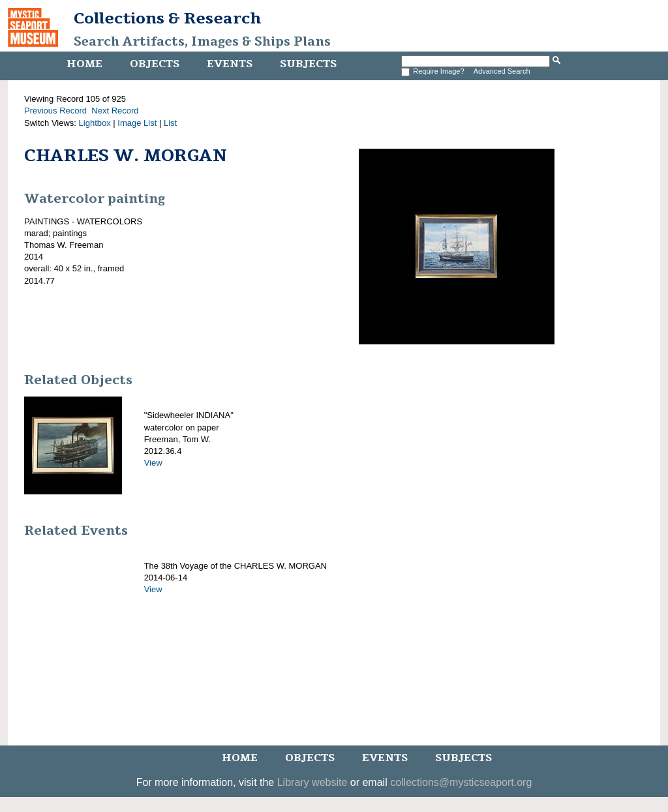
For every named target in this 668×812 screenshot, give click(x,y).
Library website (312, 782)
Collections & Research (167, 18)
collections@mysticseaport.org (461, 782)
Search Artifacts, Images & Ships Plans (202, 42)
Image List (137, 123)
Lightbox (95, 123)
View (153, 463)
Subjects (308, 64)
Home (84, 64)
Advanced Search (502, 71)
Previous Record (55, 111)
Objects (155, 64)
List (170, 123)
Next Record (115, 111)
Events (230, 64)
